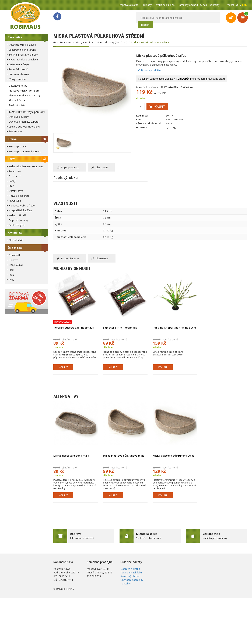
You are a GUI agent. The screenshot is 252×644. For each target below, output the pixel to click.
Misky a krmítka (18, 79)
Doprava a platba (129, 5)
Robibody (146, 5)
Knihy (11, 159)
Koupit (157, 107)
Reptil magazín (17, 225)
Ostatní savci (16, 191)
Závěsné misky (17, 105)
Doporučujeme (68, 258)
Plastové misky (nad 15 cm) (24, 95)
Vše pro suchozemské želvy (24, 127)
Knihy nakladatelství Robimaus (26, 166)
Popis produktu (68, 167)
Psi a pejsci (15, 176)
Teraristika (15, 37)
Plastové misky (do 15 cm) (24, 91)
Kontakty (214, 5)
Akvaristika (15, 201)
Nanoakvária (16, 240)
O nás (204, 5)
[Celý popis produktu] (150, 70)
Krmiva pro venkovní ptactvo (25, 151)
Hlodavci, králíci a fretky (22, 205)
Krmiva (12, 139)
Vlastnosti (100, 167)
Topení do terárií (18, 69)
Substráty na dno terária (22, 50)
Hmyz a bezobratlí (19, 196)
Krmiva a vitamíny (19, 74)
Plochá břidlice (17, 100)
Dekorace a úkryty (19, 64)
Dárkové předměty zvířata (24, 122)
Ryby (11, 280)
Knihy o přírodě (17, 215)
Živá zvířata (15, 248)
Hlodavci (14, 260)
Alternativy (100, 258)
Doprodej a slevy (18, 220)
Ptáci (12, 186)
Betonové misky (18, 86)
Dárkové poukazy (19, 117)
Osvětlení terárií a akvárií (23, 45)
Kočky (12, 181)
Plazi (11, 270)
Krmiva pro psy (17, 146)
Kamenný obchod (188, 5)
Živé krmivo (15, 131)
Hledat (145, 25)
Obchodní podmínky (132, 580)
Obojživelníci (16, 265)
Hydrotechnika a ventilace (23, 59)
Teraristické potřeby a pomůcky (27, 112)
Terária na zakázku (165, 5)
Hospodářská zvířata (21, 210)
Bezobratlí (15, 255)
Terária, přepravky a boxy (23, 55)
